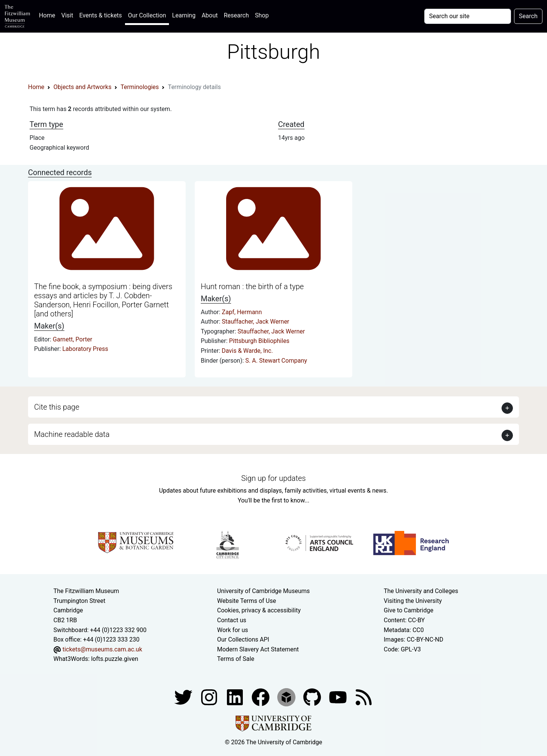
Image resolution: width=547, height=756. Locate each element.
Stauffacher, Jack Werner (256, 322)
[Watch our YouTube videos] (339, 697)
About (210, 15)
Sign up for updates (273, 478)
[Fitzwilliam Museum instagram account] (210, 697)
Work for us (233, 630)
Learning (184, 15)
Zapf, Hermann (242, 312)
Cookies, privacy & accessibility (259, 610)
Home (49, 15)
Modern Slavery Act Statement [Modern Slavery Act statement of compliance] (258, 649)
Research (236, 15)
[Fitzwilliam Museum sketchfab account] (287, 697)
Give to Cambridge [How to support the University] (409, 610)
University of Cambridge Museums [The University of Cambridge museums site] (263, 591)
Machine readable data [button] (72, 434)
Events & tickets (101, 15)
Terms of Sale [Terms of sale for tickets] (236, 659)
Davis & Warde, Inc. (247, 351)
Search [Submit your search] (528, 16)
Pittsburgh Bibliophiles (259, 341)
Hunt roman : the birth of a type (252, 286)
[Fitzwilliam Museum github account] (313, 697)
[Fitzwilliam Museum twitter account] (184, 697)
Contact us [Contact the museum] (232, 620)
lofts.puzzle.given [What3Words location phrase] (114, 659)
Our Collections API (243, 639)
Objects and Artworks (82, 87)
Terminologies (140, 87)
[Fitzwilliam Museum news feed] (364, 697)
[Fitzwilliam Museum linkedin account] (261, 697)
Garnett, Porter (72, 339)
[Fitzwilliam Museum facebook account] (236, 697)
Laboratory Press (85, 349)
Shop (262, 15)
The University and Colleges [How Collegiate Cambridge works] (421, 591)
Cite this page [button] (57, 407)
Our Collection (147, 15)
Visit (67, 15)
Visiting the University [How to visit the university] (413, 601)
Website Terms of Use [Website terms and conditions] (247, 601)
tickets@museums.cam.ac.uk (102, 649)
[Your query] (468, 16)
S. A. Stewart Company (276, 361)
